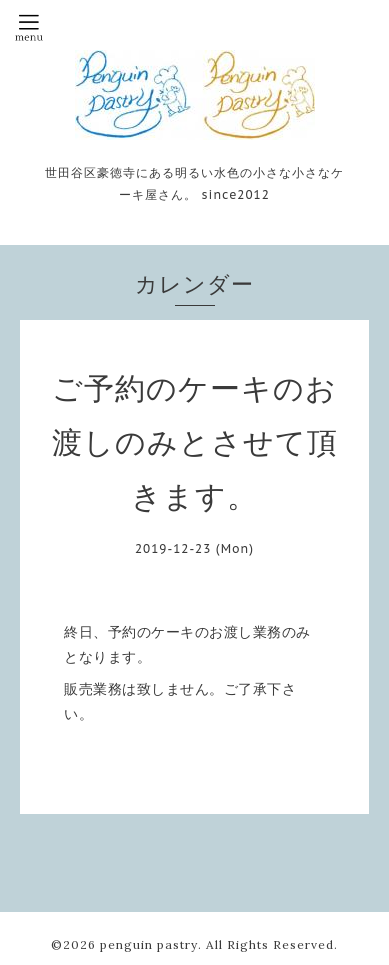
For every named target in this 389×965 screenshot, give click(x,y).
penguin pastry (149, 944)
